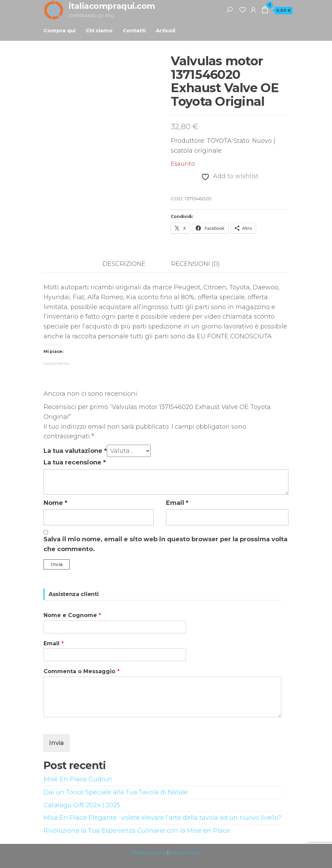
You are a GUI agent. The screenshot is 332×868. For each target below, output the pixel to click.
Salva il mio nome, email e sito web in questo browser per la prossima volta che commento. (165, 544)
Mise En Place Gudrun (78, 779)
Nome (55, 503)
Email (177, 503)
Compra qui (60, 30)
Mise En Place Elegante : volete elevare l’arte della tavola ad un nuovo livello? (162, 818)
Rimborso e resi (150, 852)
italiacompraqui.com (112, 6)
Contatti (134, 30)
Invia (56, 743)
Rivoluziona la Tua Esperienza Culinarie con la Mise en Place (137, 831)
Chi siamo (99, 30)
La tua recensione (75, 462)
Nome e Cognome (72, 615)
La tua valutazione (75, 451)
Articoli (165, 30)
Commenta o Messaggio (81, 671)
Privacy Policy (185, 852)
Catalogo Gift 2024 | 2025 (82, 805)
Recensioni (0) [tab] (195, 264)
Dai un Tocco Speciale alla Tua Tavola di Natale (116, 792)
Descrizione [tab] (124, 264)
